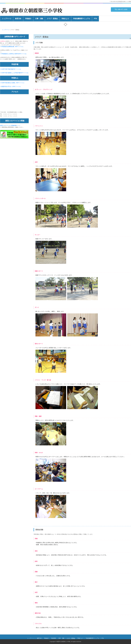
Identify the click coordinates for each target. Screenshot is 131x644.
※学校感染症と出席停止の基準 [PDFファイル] (13, 54)
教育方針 (18, 19)
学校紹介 (28, 19)
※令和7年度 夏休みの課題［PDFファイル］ (13, 83)
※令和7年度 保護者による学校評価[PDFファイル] (14, 73)
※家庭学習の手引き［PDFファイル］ (11, 86)
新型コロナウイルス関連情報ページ (10, 125)
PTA (95, 19)
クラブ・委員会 (52, 19)
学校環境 (54, 638)
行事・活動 (39, 19)
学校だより (65, 19)
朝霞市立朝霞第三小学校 (32, 11)
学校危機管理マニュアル (82, 19)
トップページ (7, 19)
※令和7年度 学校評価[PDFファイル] (11, 69)
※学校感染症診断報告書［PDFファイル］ (12, 47)
